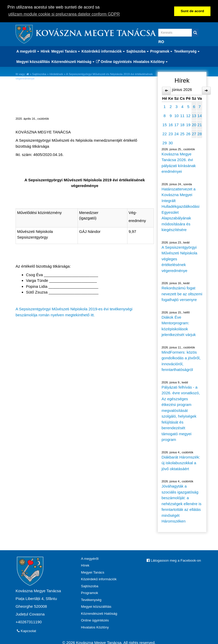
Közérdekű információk (99, 579)
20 (194, 124)
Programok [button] (161, 51)
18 (182, 124)
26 (188, 134)
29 (165, 143)
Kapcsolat (26, 631)
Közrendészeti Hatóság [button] (73, 61)
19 (188, 124)
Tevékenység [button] (187, 51)
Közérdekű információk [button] (103, 51)
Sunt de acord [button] (192, 11)
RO (161, 41)
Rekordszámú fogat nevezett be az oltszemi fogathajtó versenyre (182, 294)
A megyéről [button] (28, 51)
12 (188, 115)
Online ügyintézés (114, 61)
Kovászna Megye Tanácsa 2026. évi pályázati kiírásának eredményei (179, 163)
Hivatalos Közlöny (95, 627)
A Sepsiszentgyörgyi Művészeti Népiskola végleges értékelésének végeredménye (180, 259)
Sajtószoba (39, 74)
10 (177, 115)
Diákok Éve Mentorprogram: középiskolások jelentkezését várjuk (179, 326)
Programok (90, 593)
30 (171, 143)
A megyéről (90, 558)
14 (200, 115)
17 (177, 124)
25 (182, 134)
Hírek (45, 51)
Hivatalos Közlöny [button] (151, 61)
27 (194, 134)
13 (194, 115)
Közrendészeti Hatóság (99, 613)
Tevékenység (91, 600)
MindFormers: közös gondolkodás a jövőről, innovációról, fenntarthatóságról (181, 361)
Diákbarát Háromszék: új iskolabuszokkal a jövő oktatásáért (181, 463)
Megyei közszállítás (33, 61)
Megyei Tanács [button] (66, 51)
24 (177, 134)
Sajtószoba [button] (138, 51)
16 (171, 124)
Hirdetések (56, 74)
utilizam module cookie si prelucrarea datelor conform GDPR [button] (64, 14)
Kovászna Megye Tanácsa (96, 34)
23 (171, 134)
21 (200, 124)
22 (165, 134)
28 (200, 134)
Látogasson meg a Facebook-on (174, 560)
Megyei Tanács (93, 572)
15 (165, 124)
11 (182, 115)
